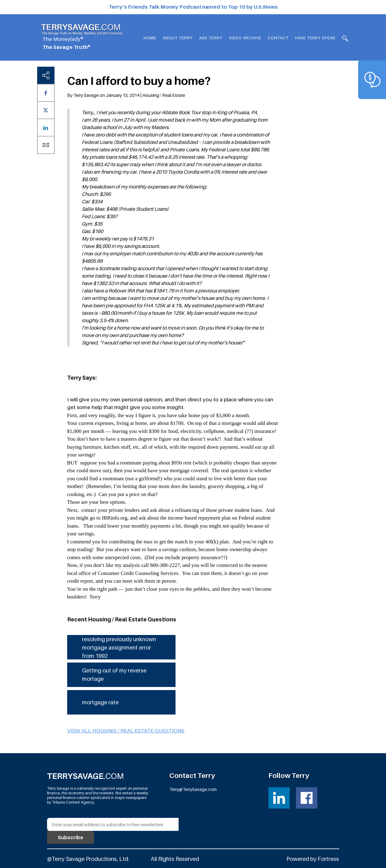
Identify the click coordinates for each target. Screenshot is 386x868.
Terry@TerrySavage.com (193, 789)
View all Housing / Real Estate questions (126, 731)
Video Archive (245, 38)
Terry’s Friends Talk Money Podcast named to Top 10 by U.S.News (193, 7)
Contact (278, 38)
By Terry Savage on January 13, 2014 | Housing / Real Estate (126, 95)
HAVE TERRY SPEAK (315, 38)
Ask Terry (211, 38)
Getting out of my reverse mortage (114, 675)
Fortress (328, 859)
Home (150, 38)
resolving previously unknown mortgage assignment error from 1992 (119, 648)
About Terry (178, 38)
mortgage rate (100, 702)
